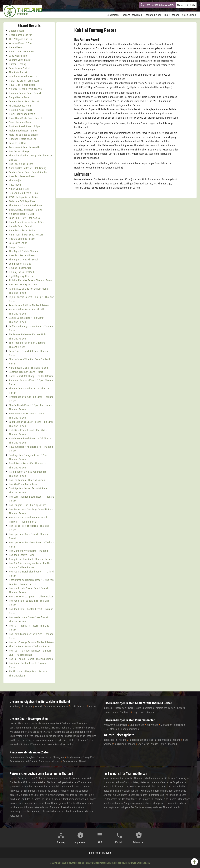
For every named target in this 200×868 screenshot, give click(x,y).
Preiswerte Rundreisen (116, 725)
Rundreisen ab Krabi (50, 761)
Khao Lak (50, 706)
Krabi (73, 706)
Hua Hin (39, 706)
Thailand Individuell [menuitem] (132, 15)
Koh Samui (63, 706)
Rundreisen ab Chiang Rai (80, 757)
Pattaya (82, 706)
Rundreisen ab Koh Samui (23, 761)
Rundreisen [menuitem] (113, 15)
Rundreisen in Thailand (141, 740)
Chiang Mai (27, 706)
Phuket (92, 706)
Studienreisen (137, 725)
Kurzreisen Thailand (125, 744)
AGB (100, 842)
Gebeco (181, 708)
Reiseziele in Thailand (56, 702)
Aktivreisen (152, 725)
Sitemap (61, 842)
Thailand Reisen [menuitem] (153, 15)
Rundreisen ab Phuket (74, 761)
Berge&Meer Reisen (143, 712)
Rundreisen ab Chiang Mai (51, 757)
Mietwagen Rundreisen (173, 725)
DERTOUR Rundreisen (115, 708)
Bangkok (14, 706)
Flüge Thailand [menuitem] (172, 15)
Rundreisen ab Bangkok (22, 757)
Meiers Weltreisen (166, 708)
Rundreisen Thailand (100, 853)
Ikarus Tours (111, 712)
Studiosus (125, 712)
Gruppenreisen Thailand (168, 740)
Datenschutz (139, 842)
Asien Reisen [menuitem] (189, 15)
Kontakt (119, 842)
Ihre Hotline (157, 5)
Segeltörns (143, 744)
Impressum (80, 842)
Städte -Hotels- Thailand (164, 744)
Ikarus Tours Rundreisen (141, 708)
